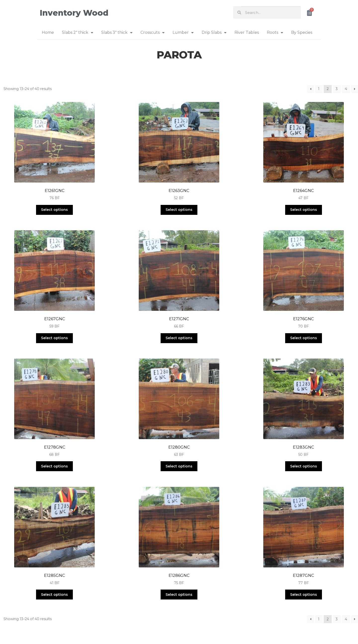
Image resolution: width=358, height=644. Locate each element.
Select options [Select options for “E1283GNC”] (304, 466)
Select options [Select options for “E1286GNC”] (179, 595)
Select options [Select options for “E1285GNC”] (54, 595)
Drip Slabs (214, 33)
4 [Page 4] (346, 89)
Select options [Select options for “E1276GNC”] (304, 338)
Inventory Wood (74, 13)
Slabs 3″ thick (117, 33)
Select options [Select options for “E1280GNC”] (179, 466)
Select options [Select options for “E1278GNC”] (54, 466)
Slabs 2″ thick (78, 33)
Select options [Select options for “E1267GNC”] (54, 338)
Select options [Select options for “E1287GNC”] (304, 595)
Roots (275, 33)
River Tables (247, 32)
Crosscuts (153, 33)
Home (48, 32)
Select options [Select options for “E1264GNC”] (304, 210)
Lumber (183, 33)
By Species (302, 32)
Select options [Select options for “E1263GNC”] (179, 210)
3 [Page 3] (337, 89)
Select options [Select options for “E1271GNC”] (179, 338)
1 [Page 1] (319, 89)
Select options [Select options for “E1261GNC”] (54, 210)
